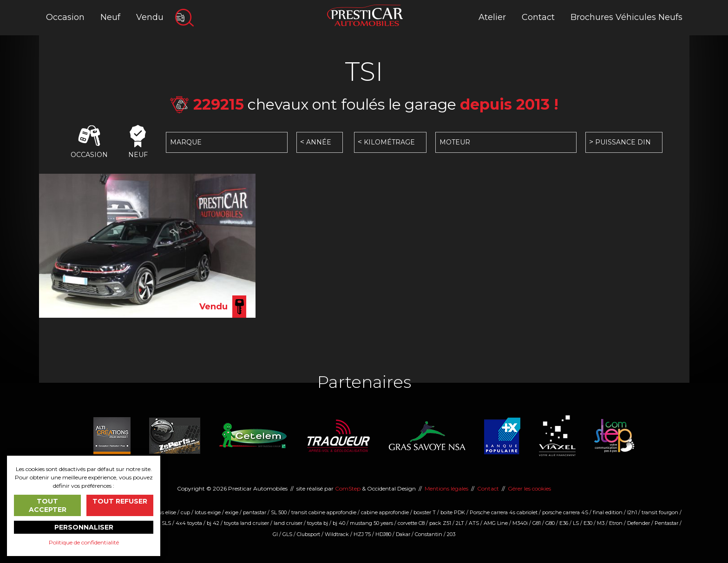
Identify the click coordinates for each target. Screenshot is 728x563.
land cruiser (288, 523)
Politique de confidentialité (84, 542)
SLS (166, 523)
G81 (537, 523)
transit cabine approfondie (324, 512)
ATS (474, 523)
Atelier (492, 17)
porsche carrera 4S (565, 512)
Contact (538, 17)
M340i (520, 523)
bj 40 (339, 523)
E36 (564, 523)
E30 (588, 523)
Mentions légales (446, 488)
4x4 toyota (189, 523)
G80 (550, 523)
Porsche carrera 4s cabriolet (504, 512)
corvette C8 (411, 523)
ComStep (348, 488)
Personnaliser (84, 527)
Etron (616, 523)
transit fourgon (660, 512)
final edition (608, 512)
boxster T (425, 512)
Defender (639, 523)
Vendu (150, 17)
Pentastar (666, 523)
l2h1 (632, 512)
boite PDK (453, 512)
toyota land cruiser (246, 523)
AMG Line (496, 523)
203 (451, 534)
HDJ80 (383, 534)
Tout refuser (120, 501)
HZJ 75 (362, 534)
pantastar (255, 512)
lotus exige (208, 512)
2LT (460, 523)
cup (185, 512)
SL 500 (279, 512)
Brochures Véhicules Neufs (626, 17)
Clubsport (308, 534)
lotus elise (164, 512)
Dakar (403, 534)
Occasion (65, 17)
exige (232, 512)
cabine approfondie (385, 512)
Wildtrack (337, 534)
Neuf (110, 17)
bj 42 (213, 523)
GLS (287, 534)
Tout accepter (48, 505)
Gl (275, 534)
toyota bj (318, 523)
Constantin (429, 534)
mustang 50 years (371, 523)
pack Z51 (440, 523)
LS (576, 523)
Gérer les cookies (529, 488)
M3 (601, 523)
